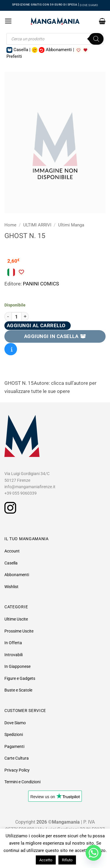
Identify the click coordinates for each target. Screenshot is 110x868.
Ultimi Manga (71, 225)
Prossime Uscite (19, 631)
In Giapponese (17, 666)
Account (12, 551)
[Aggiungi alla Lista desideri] (21, 272)
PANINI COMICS (41, 284)
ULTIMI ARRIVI (37, 225)
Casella (11, 563)
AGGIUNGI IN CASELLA (55, 336)
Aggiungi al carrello (36, 325)
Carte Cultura (17, 758)
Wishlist (11, 587)
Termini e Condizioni (22, 782)
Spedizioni (14, 734)
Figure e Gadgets (20, 678)
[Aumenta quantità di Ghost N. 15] (25, 317)
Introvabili (13, 655)
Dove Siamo (15, 723)
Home (10, 225)
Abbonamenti (17, 575)
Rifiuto (67, 860)
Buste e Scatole (18, 690)
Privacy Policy (17, 770)
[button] (8, 21)
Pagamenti (14, 746)
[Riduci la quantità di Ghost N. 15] (8, 317)
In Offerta (13, 643)
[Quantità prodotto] (17, 317)
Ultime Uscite (16, 619)
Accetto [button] (46, 860)
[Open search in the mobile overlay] (55, 39)
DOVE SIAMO (89, 5)
